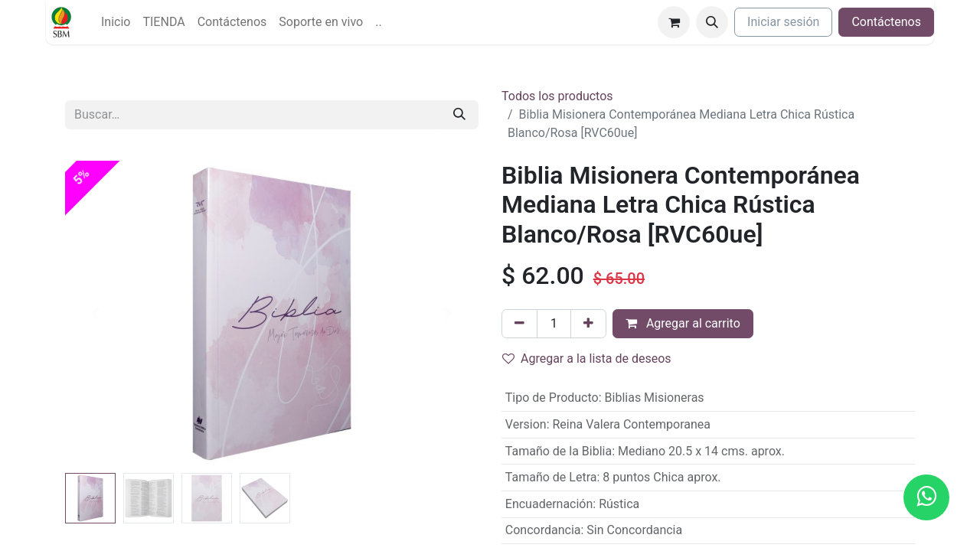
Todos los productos (557, 96)
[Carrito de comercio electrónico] (674, 22)
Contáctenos (886, 22)
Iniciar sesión (783, 22)
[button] (712, 22)
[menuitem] (116, 22)
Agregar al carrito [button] (683, 323)
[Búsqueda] (459, 115)
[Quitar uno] (519, 324)
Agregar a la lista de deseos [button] (587, 359)
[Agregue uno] (588, 324)
